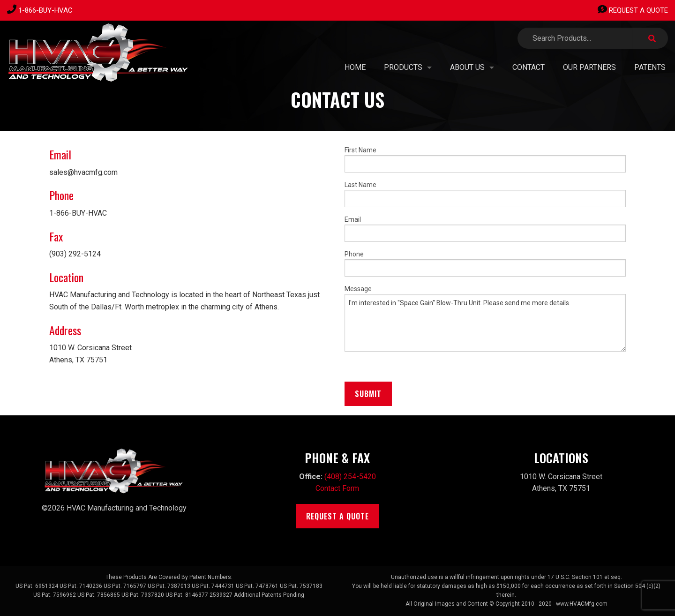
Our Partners (589, 67)
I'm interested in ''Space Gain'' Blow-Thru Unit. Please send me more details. (485, 323)
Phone (485, 263)
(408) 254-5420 (350, 477)
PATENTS (650, 67)
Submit (368, 394)
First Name (485, 159)
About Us (467, 67)
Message (485, 318)
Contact (529, 67)
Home (355, 67)
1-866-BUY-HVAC (45, 10)
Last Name (485, 194)
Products (403, 67)
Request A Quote (633, 10)
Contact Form (337, 488)
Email (485, 229)
